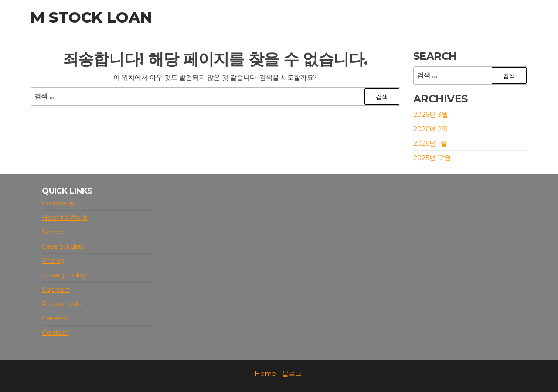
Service (54, 232)
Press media (62, 304)
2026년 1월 (430, 143)
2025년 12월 (432, 158)
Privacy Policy (64, 275)
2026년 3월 (431, 114)
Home (265, 373)
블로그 (292, 373)
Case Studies (63, 246)
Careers (55, 318)
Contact (55, 332)
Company (58, 203)
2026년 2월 (431, 129)
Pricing (53, 261)
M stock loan (91, 17)
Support (56, 289)
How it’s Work (65, 217)
